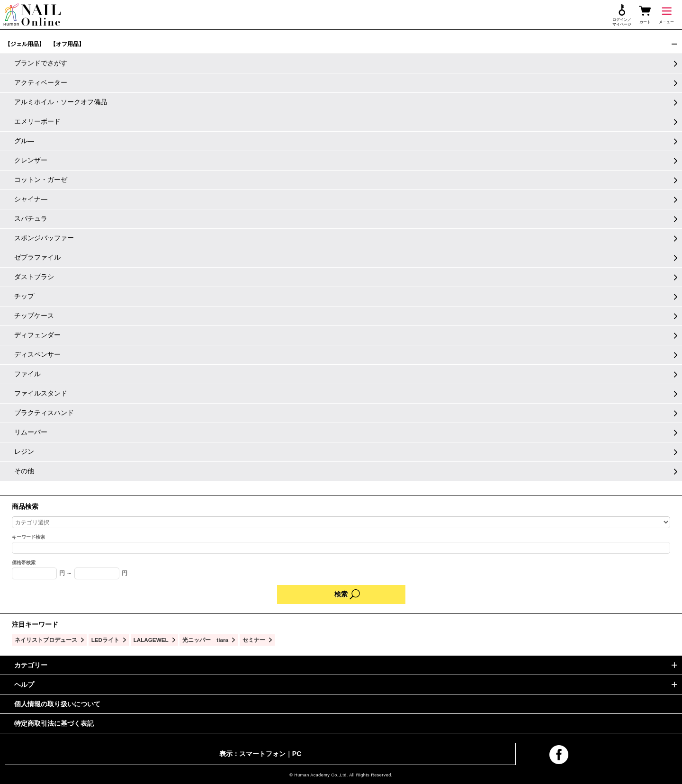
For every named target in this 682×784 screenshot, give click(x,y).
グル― (24, 141)
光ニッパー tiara (205, 640)
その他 (24, 471)
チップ (24, 296)
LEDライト (105, 640)
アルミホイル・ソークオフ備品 (61, 102)
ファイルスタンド (41, 393)
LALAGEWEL (151, 640)
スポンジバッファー (44, 238)
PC (297, 754)
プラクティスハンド (44, 413)
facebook (559, 755)
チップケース (34, 315)
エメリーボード (37, 121)
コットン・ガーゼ (41, 180)
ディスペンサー (37, 354)
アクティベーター (41, 82)
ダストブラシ (34, 277)
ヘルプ (24, 685)
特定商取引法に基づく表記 (54, 723)
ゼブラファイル (37, 257)
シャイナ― (31, 199)
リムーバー (31, 432)
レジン (24, 451)
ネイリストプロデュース (46, 640)
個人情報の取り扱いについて (57, 704)
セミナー (254, 640)
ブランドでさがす (41, 63)
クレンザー (31, 160)
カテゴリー (31, 665)
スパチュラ (31, 218)
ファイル (27, 374)
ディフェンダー (37, 335)
